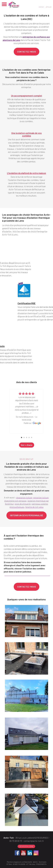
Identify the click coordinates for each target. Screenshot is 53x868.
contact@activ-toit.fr (34, 841)
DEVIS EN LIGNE (26, 846)
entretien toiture (41, 497)
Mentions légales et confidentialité (19, 862)
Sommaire (43, 862)
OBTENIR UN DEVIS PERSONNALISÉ (26, 515)
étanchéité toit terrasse (15, 501)
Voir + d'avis (27, 445)
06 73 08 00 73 (16, 841)
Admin (35, 862)
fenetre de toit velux (34, 507)
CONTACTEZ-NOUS (26, 52)
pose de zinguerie (23, 504)
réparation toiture (24, 497)
